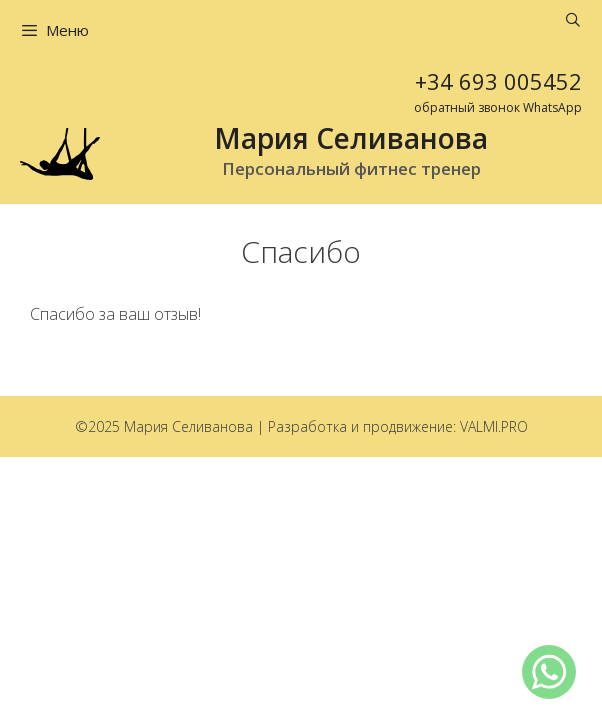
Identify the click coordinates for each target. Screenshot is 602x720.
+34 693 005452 (498, 81)
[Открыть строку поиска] (573, 20)
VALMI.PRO (494, 426)
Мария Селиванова (351, 138)
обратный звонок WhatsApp (498, 107)
